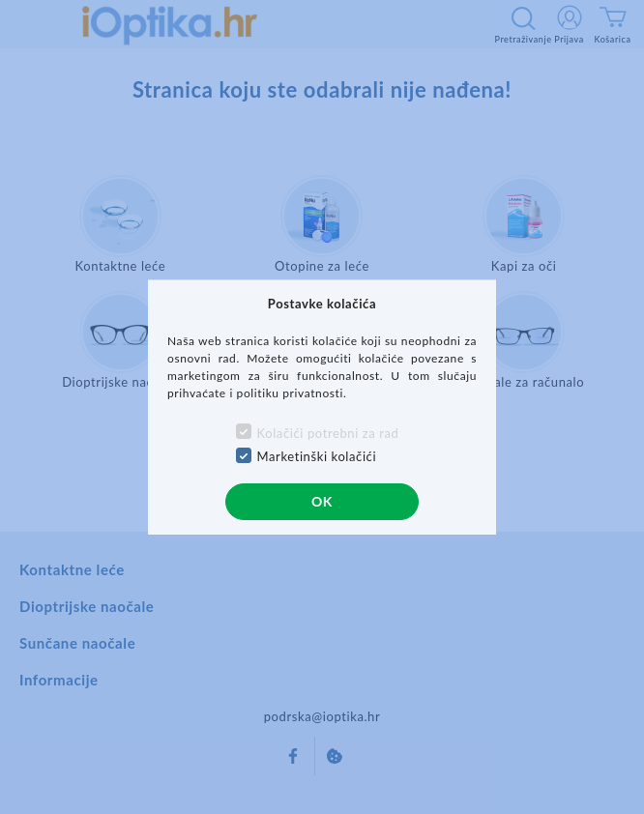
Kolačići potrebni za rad (328, 433)
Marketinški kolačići (317, 456)
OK (322, 501)
